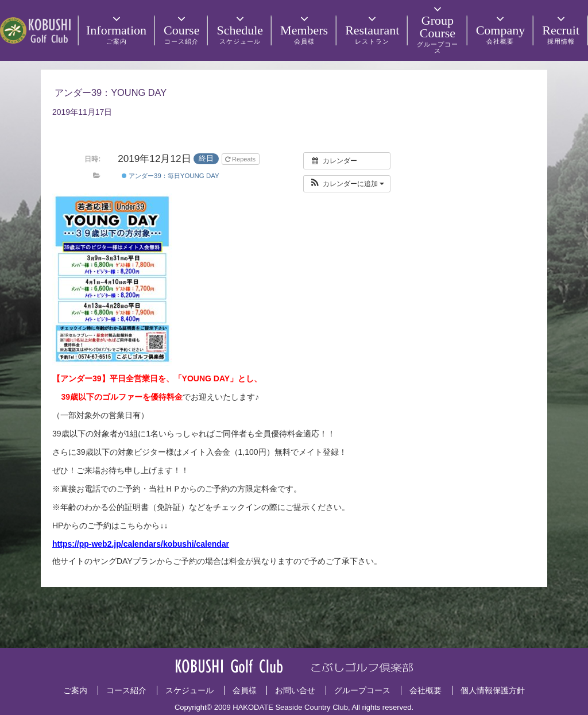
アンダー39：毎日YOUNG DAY (171, 176)
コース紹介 (126, 690)
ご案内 (75, 690)
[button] (347, 184)
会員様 (245, 690)
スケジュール (189, 690)
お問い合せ (295, 690)
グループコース (362, 690)
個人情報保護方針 (493, 690)
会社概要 (425, 690)
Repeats (241, 159)
